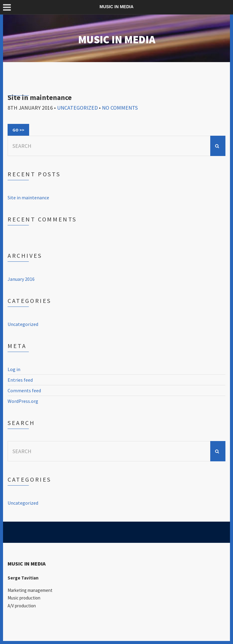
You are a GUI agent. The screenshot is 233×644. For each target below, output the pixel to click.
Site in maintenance (40, 97)
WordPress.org (23, 401)
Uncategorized (77, 108)
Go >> (18, 130)
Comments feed (24, 390)
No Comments (120, 108)
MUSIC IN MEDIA (116, 40)
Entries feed (20, 380)
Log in (14, 369)
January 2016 (21, 279)
